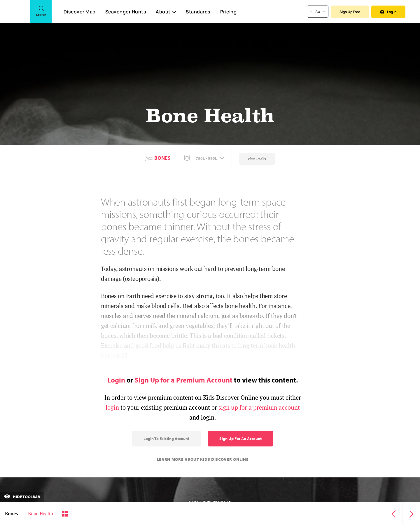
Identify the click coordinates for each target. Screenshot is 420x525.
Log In (388, 12)
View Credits (257, 159)
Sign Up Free (350, 12)
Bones (162, 158)
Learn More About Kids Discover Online (203, 459)
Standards (198, 12)
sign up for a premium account (259, 407)
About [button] (166, 12)
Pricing (229, 12)
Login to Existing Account (166, 439)
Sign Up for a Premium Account (184, 380)
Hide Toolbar (22, 497)
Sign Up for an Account (240, 439)
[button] (205, 158)
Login (116, 380)
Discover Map (80, 12)
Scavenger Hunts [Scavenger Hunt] (126, 12)
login (112, 407)
